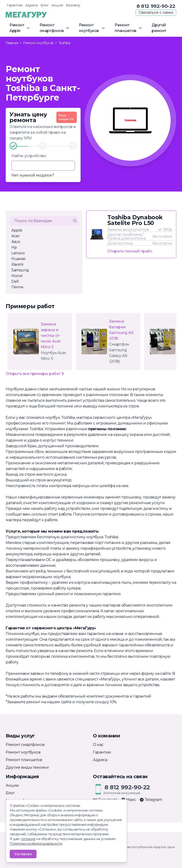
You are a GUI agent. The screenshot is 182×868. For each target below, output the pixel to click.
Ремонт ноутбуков (23, 752)
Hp (14, 247)
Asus (16, 242)
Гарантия (14, 5)
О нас (98, 745)
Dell (15, 281)
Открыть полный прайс (130, 251)
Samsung (20, 270)
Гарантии (102, 752)
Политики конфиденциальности (36, 844)
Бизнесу (73, 5)
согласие (28, 839)
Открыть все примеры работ (35, 374)
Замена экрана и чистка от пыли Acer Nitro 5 (51, 336)
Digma (17, 287)
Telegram (151, 800)
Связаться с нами (156, 12)
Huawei (18, 259)
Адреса (32, 5)
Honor (17, 276)
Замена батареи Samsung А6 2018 (121, 330)
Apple (17, 230)
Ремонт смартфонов (25, 745)
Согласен (23, 854)
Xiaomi (17, 264)
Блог (44, 5)
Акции (57, 5)
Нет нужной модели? (33, 175)
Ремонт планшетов (24, 760)
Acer (16, 236)
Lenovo (18, 253)
